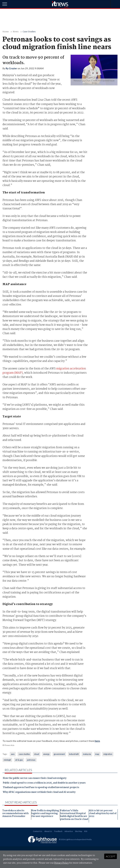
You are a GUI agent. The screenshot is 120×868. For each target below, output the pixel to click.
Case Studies (29, 32)
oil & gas (19, 760)
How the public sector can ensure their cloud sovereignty (35, 779)
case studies (24, 754)
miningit (7, 760)
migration (108, 754)
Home (6, 32)
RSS (86, 831)
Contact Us (38, 831)
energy (46, 754)
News (16, 32)
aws (13, 754)
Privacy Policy (61, 863)
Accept (111, 856)
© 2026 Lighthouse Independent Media (75, 839)
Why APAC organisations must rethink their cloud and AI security (39, 792)
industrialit (74, 754)
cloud (37, 754)
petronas (31, 760)
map (97, 754)
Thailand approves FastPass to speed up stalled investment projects (41, 788)
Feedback (58, 831)
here (97, 741)
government (59, 754)
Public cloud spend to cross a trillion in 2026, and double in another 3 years (44, 783)
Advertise (69, 831)
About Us (48, 831)
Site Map (79, 831)
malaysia (87, 754)
